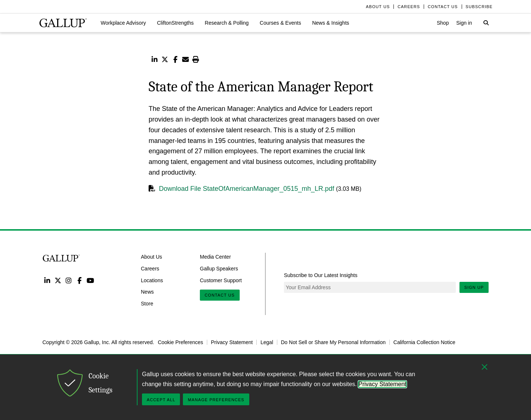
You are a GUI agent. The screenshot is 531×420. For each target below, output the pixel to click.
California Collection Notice (424, 342)
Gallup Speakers (219, 268)
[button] (123, 23)
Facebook (79, 280)
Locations (152, 280)
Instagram (69, 280)
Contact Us (220, 295)
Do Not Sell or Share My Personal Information (333, 342)
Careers (150, 268)
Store (147, 304)
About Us (152, 257)
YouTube (91, 280)
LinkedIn (47, 280)
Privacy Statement (232, 342)
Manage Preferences (216, 400)
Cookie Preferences (181, 342)
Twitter (58, 280)
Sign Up (474, 287)
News (147, 292)
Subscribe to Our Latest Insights (321, 275)
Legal (267, 342)
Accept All (161, 400)
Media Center (215, 257)
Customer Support (221, 280)
